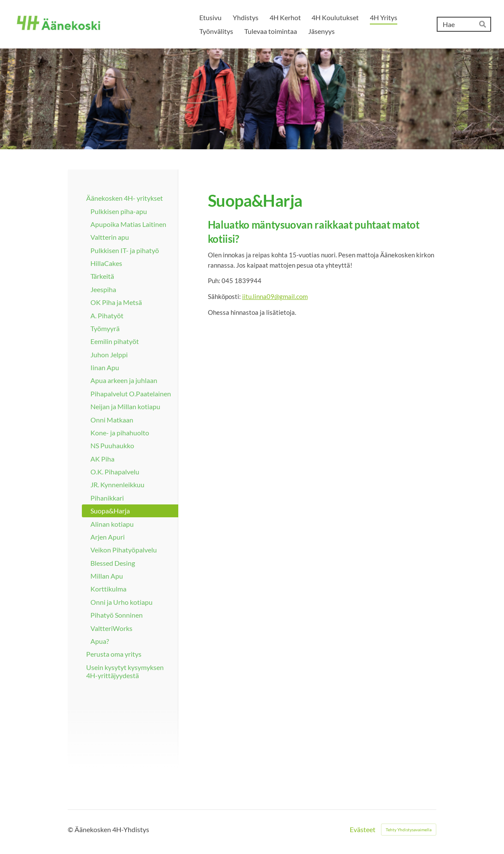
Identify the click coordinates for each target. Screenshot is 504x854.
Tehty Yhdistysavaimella (409, 830)
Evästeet (363, 830)
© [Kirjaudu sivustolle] (71, 829)
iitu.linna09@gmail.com (275, 296)
